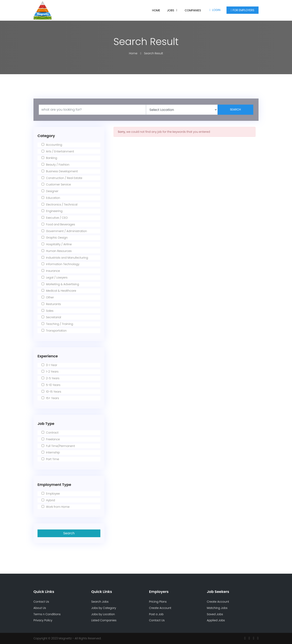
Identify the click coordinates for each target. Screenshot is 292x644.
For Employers (243, 10)
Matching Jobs (217, 608)
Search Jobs (100, 602)
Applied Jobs (216, 620)
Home (156, 10)
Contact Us (41, 602)
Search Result (154, 53)
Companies (193, 10)
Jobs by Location (103, 614)
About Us (40, 608)
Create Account (160, 608)
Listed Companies (104, 620)
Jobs (171, 10)
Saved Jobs (215, 614)
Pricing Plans (158, 602)
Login (215, 10)
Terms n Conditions (47, 614)
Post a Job (156, 614)
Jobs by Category (104, 608)
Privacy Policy (43, 620)
